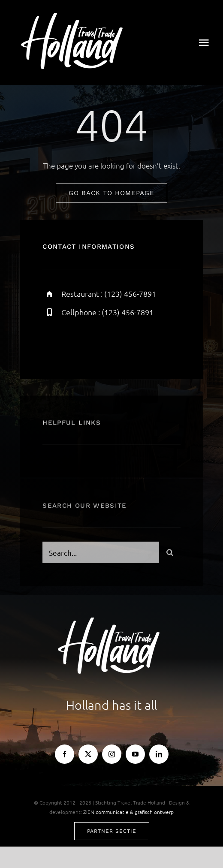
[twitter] (76, 342)
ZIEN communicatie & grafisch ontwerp (128, 812)
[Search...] (101, 554)
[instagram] (99, 342)
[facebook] (52, 342)
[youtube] (135, 754)
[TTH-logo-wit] (75, 16)
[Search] (170, 554)
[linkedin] (159, 754)
